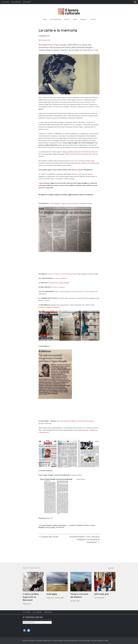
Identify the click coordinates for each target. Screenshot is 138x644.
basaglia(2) (49, 307)
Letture (67, 19)
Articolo (47, 301)
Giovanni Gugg (75, 601)
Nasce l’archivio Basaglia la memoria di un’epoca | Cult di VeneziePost (76, 292)
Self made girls (101, 594)
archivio (72, 525)
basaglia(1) (42, 307)
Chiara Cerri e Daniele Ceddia (55, 598)
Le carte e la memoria (60, 278)
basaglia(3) (56, 307)
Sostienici (27, 2)
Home (45, 19)
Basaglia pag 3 (44, 432)
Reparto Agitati (52, 525)
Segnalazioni (62, 525)
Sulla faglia (52, 594)
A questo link (42, 183)
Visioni (75, 19)
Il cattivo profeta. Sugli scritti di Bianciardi (31, 597)
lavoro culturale (78, 170)
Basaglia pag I (85, 430)
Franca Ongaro (50, 527)
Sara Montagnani (99, 598)
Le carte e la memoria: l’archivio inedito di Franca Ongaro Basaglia (67, 274)
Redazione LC (45, 36)
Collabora (16, 2)
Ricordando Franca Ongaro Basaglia (53, 45)
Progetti (84, 19)
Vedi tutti (111, 568)
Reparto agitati (90, 161)
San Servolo (60, 527)
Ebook (93, 19)
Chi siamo (5, 2)
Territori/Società (56, 19)
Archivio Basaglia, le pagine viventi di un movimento (64, 203)
